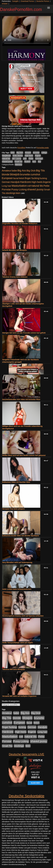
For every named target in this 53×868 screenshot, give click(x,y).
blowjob (28, 153)
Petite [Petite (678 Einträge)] (47, 186)
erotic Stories (18, 156)
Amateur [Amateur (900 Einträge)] (6, 171)
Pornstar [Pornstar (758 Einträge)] (6, 189)
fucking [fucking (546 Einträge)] (43, 178)
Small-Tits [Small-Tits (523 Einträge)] (7, 746)
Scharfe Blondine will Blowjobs (15, 250)
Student (27, 162)
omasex (5, 4)
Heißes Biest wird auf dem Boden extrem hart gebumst (24, 455)
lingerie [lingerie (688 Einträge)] (47, 182)
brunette (36, 153)
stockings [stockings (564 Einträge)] (11, 193)
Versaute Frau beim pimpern (13, 509)
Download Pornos (28, 1)
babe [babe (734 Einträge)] (14, 171)
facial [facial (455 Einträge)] (16, 178)
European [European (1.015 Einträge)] (7, 178)
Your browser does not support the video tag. (26, 31)
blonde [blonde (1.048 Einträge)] (6, 175)
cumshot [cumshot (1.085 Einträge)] (35, 174)
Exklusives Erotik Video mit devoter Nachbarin (21, 536)
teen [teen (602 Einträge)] (18, 193)
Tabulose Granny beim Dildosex (15, 277)
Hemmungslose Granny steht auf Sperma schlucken (23, 616)
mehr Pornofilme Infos (10, 143)
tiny (39, 162)
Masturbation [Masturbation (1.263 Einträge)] (19, 186)
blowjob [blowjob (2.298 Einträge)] (15, 174)
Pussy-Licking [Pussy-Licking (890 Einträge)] (19, 189)
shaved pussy (7, 162)
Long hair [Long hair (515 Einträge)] (6, 186)
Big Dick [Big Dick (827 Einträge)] (31, 171)
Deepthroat (6, 156)
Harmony (18, 165)
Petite (31, 159)
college (44, 153)
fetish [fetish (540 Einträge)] (22, 178)
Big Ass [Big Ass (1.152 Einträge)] (22, 171)
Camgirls (15, 1)
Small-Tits (18, 162)
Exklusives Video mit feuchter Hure (16, 482)
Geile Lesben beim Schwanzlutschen (17, 589)
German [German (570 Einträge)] (6, 182)
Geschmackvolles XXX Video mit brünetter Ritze (21, 399)
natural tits (6, 159)
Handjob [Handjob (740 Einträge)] (15, 182)
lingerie (38, 156)
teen (34, 162)
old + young (17, 159)
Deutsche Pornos (43, 1)
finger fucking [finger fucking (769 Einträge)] (32, 178)
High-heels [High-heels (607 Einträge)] (37, 182)
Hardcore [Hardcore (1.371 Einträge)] (25, 182)
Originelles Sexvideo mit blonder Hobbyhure (20, 224)
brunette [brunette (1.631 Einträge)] (25, 174)
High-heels (29, 156)
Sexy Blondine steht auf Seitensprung (17, 562)
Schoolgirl (39, 159)
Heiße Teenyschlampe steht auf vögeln (18, 643)
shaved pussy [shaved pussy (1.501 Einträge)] (35, 189)
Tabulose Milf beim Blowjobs (14, 669)
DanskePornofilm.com (21, 9)
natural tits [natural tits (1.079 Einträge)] (37, 186)
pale (25, 159)
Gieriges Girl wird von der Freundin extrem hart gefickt (24, 333)
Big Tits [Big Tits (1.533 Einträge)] (40, 170)
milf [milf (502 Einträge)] (29, 186)
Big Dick (20, 153)
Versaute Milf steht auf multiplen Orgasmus (19, 696)
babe (13, 153)
